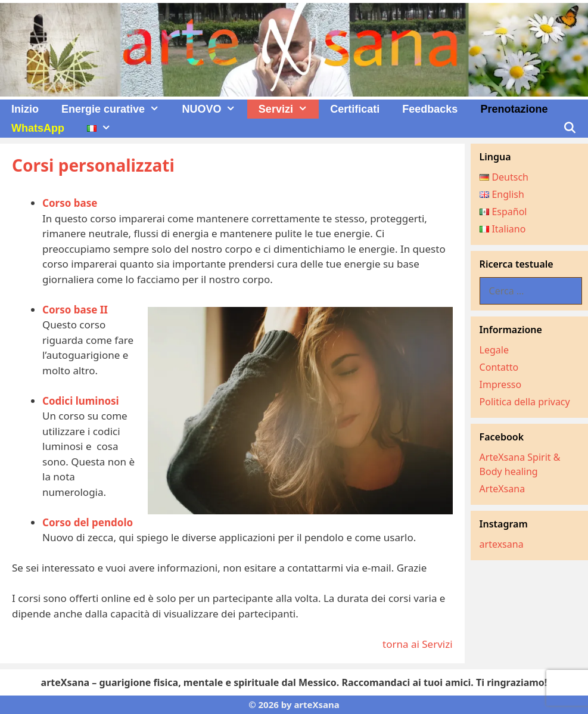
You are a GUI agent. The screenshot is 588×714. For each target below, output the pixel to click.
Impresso (501, 384)
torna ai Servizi (418, 644)
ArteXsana (503, 489)
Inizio (25, 109)
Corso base (70, 203)
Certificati (355, 109)
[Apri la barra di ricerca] (570, 128)
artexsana (502, 544)
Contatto (499, 367)
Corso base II (75, 310)
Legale (494, 350)
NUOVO (214, 109)
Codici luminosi (81, 401)
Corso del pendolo (88, 522)
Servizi (289, 109)
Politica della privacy (525, 402)
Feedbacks (430, 109)
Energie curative (116, 109)
